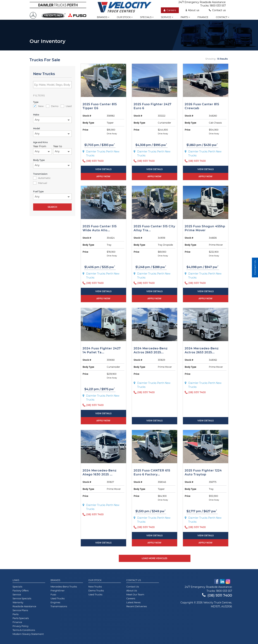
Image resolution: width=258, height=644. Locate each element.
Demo (52, 106)
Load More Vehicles (155, 558)
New (38, 106)
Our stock (125, 17)
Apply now (103, 176)
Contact (223, 17)
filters (39, 96)
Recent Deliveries (137, 606)
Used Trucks (58, 598)
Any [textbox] (37, 120)
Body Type (88, 123)
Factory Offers (21, 590)
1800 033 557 (218, 6)
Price (85, 130)
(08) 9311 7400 (217, 595)
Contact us (217, 10)
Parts (185, 17)
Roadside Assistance (24, 606)
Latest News (133, 602)
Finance (203, 17)
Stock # (87, 116)
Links (16, 580)
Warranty (18, 602)
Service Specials (22, 598)
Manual (40, 183)
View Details (103, 169)
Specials (147, 17)
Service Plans (20, 610)
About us (193, 10)
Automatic (42, 178)
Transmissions (59, 606)
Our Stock (95, 580)
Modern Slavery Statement (28, 634)
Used (66, 106)
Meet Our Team (135, 594)
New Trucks (95, 587)
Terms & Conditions (24, 630)
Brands (103, 17)
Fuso (53, 594)
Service (167, 17)
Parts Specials (21, 618)
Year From (40, 146)
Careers (170, 10)
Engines (55, 602)
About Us (132, 590)
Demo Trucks (96, 590)
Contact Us (134, 580)
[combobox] (52, 120)
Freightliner (58, 590)
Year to (58, 146)
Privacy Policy (21, 626)
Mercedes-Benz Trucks (64, 587)
